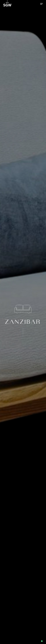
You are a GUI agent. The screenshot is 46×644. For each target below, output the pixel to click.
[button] (41, 4)
